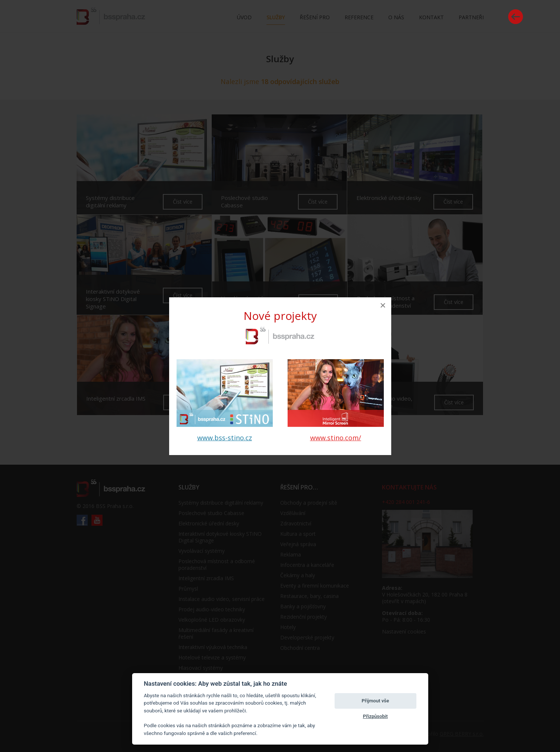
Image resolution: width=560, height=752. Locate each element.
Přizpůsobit (375, 716)
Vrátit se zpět (516, 17)
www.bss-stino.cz (225, 438)
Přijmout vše (375, 701)
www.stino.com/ (336, 438)
